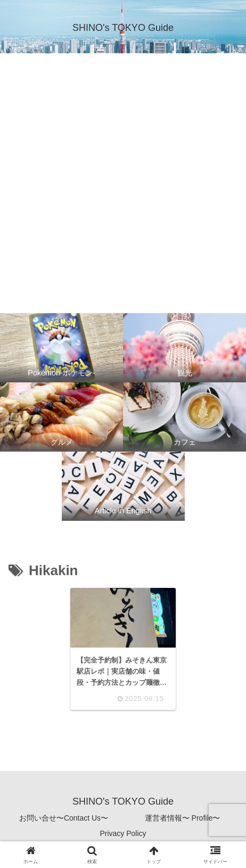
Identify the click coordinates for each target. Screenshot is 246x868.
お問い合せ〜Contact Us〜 (64, 818)
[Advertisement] (123, 182)
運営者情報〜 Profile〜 (183, 818)
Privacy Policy (123, 833)
